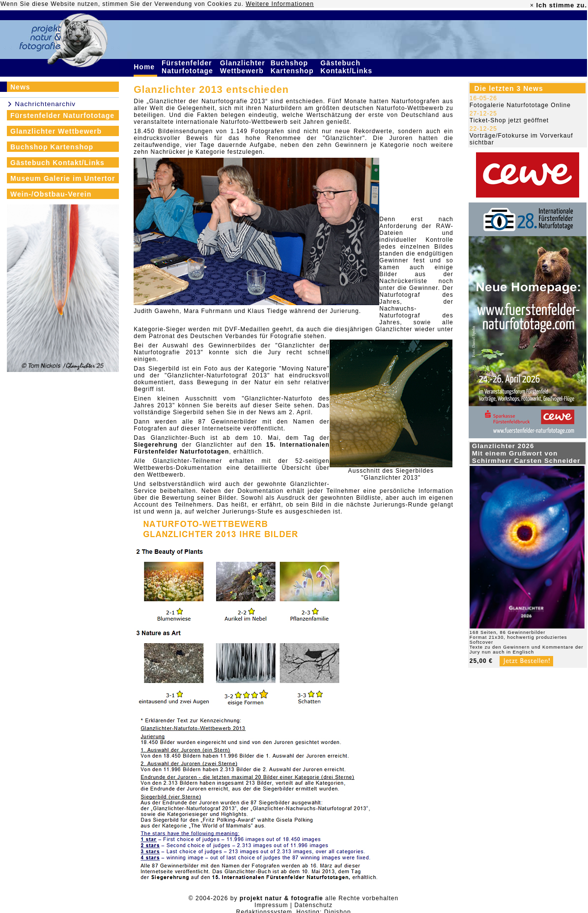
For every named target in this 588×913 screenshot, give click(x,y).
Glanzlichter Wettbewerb (243, 67)
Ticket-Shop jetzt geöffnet (509, 120)
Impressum (271, 905)
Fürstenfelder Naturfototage (189, 67)
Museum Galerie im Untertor (63, 178)
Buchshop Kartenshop (294, 67)
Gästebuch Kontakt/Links (347, 67)
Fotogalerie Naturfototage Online (520, 105)
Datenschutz (313, 905)
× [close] (532, 5)
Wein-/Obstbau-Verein (51, 194)
